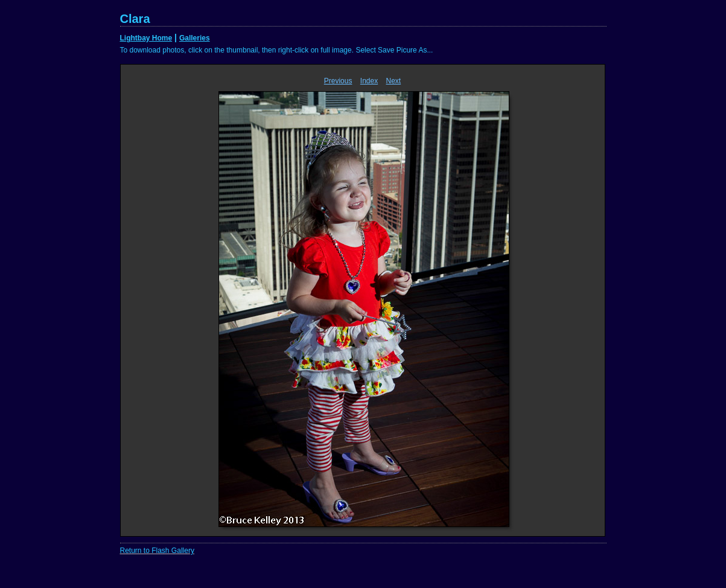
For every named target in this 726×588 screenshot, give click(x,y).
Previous (338, 81)
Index (369, 81)
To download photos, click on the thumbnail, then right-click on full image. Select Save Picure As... (277, 50)
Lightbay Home (146, 38)
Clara (135, 19)
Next (394, 81)
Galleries (195, 38)
